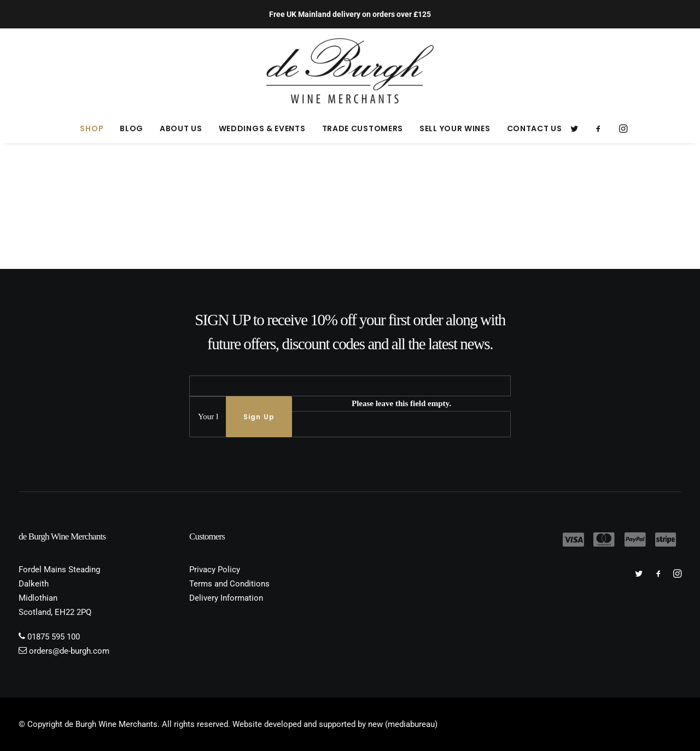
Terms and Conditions (229, 584)
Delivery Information (226, 598)
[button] (578, 128)
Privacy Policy (215, 570)
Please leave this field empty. (401, 403)
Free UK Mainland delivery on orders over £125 (350, 14)
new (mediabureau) (403, 724)
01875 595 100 (54, 637)
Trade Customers (363, 128)
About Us (181, 128)
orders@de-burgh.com (69, 651)
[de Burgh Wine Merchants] (350, 71)
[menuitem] (92, 128)
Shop (92, 128)
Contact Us (535, 128)
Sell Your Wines (455, 128)
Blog (132, 128)
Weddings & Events (262, 128)
